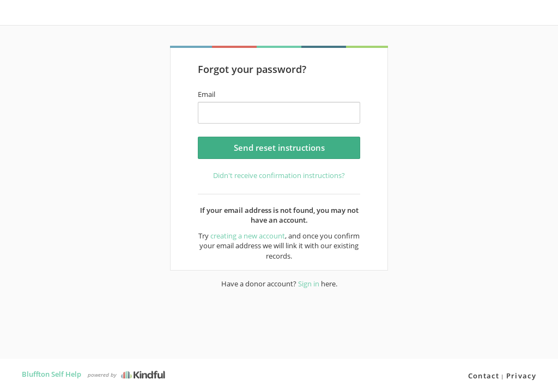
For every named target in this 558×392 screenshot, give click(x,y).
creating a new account (248, 236)
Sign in (309, 284)
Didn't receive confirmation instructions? (279, 175)
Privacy (521, 376)
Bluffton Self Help (51, 374)
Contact (484, 376)
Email (207, 94)
